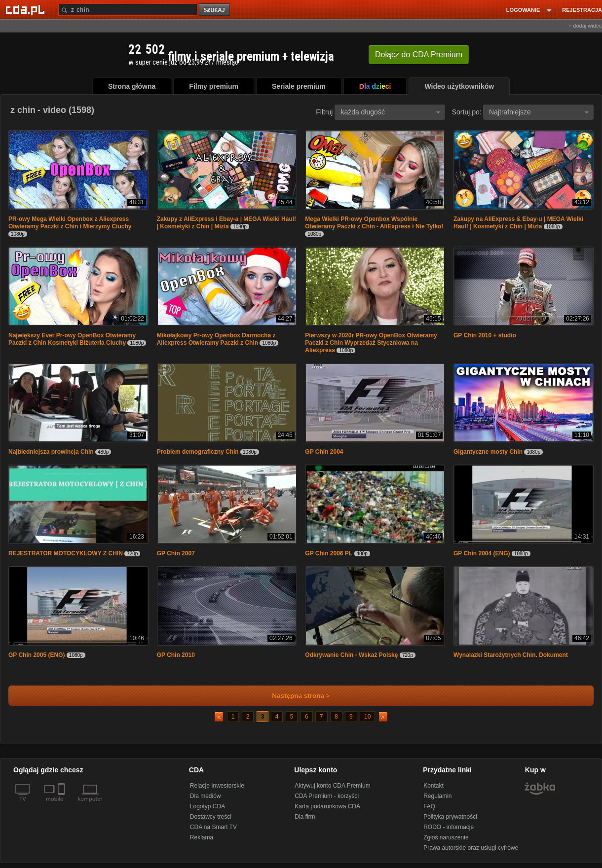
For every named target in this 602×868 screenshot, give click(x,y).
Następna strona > (294, 696)
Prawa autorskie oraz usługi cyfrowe (471, 848)
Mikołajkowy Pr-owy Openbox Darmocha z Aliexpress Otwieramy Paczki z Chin (216, 339)
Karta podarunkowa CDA (327, 806)
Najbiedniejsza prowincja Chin (51, 452)
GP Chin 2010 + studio (485, 335)
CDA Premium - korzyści (327, 796)
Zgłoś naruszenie (446, 837)
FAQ (429, 806)
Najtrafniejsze (539, 112)
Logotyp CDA (207, 806)
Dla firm (305, 817)
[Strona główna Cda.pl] (27, 9)
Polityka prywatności (450, 817)
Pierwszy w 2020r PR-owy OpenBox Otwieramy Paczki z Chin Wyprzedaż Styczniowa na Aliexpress (371, 343)
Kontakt (433, 786)
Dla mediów (206, 796)
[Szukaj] (128, 10)
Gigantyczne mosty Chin (488, 452)
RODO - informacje (449, 827)
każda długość (390, 112)
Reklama (202, 837)
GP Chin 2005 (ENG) (37, 655)
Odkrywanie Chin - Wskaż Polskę (351, 655)
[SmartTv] (62, 805)
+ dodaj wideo (585, 26)
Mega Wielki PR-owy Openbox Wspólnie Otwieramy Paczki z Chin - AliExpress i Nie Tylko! (374, 223)
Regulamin (437, 796)
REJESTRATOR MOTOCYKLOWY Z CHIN (66, 553)
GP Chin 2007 (176, 553)
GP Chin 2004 (324, 452)
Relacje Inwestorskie (217, 786)
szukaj (215, 10)
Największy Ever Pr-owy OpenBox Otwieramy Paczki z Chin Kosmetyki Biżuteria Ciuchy (72, 339)
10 (367, 717)
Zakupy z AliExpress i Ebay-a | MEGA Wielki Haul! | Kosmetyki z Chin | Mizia (226, 223)
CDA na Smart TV (213, 827)
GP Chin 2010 (176, 655)
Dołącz (419, 54)
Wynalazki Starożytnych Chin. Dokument (511, 655)
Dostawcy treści (211, 817)
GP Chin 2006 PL (329, 553)
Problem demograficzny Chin (198, 452)
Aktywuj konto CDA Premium (332, 786)
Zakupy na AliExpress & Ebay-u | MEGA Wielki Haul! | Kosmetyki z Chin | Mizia (518, 223)
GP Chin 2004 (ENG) (482, 553)
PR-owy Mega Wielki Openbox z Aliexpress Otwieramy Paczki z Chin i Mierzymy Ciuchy (70, 223)
